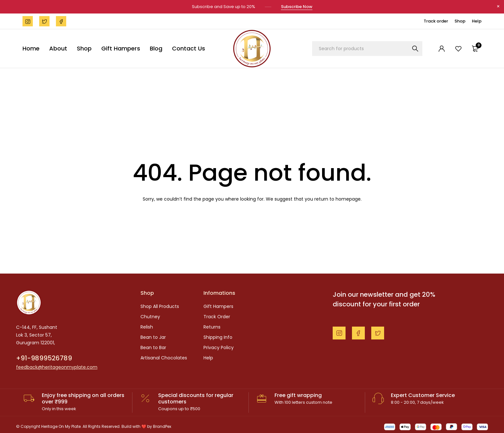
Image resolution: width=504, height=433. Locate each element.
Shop (460, 20)
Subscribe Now (297, 6)
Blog (156, 48)
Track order (436, 20)
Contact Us (189, 48)
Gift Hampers (121, 48)
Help (477, 20)
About (58, 48)
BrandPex (162, 426)
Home (31, 48)
